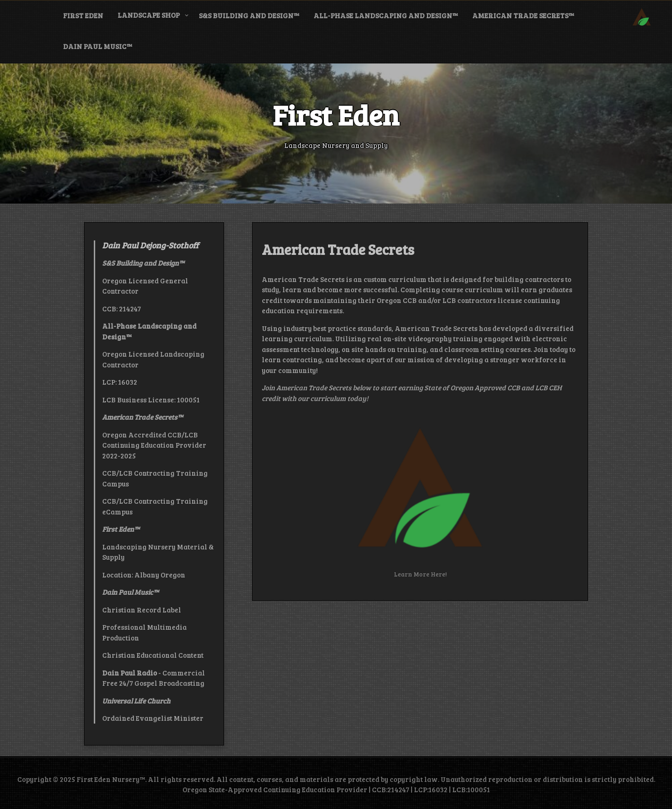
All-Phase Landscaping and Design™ (386, 15)
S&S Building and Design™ (249, 15)
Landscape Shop (149, 15)
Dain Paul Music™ (98, 46)
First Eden (83, 15)
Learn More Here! (420, 574)
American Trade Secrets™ (523, 15)
